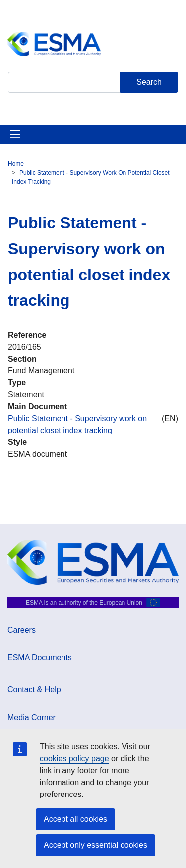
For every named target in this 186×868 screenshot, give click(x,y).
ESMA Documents (40, 658)
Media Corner (31, 717)
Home (16, 164)
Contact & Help (34, 689)
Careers (22, 630)
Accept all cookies (75, 819)
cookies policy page (74, 759)
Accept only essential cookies (95, 845)
